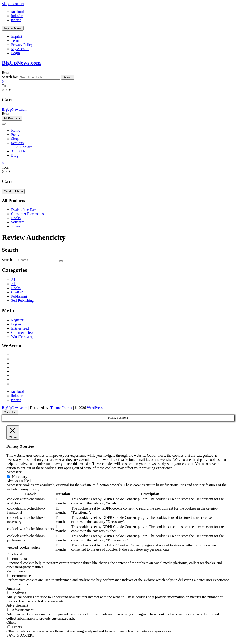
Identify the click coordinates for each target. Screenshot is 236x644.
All (13, 284)
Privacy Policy (22, 45)
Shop (15, 139)
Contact (26, 147)
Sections (17, 143)
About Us (18, 151)
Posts (15, 135)
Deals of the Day (24, 210)
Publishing (19, 296)
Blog (15, 155)
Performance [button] (16, 571)
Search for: (10, 77)
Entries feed (20, 328)
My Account (20, 49)
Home (16, 130)
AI (13, 280)
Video (15, 226)
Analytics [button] (13, 588)
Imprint (17, 36)
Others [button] (11, 622)
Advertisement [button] (17, 605)
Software (18, 222)
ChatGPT (18, 292)
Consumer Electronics (27, 214)
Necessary (20, 477)
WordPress (95, 408)
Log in (16, 324)
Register (17, 320)
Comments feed (23, 332)
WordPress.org (22, 337)
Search (68, 77)
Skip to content (13, 4)
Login (15, 53)
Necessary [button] (14, 472)
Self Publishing (22, 300)
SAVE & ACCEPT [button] (20, 635)
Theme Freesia (61, 408)
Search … (9, 260)
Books (16, 218)
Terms (16, 40)
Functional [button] (14, 554)
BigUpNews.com (21, 63)
